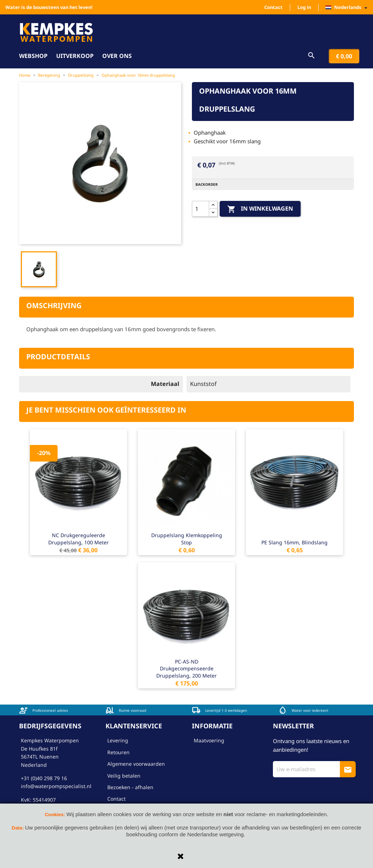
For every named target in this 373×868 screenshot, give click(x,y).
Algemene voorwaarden (136, 764)
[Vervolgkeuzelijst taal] (348, 8)
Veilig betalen (124, 776)
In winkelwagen (260, 209)
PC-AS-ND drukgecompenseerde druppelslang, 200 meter (186, 669)
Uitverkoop (75, 56)
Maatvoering (209, 740)
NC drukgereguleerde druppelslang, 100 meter (78, 539)
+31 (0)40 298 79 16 (44, 778)
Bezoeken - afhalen (130, 787)
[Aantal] (201, 209)
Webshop (33, 56)
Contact (273, 7)
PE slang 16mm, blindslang (295, 542)
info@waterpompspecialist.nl (56, 786)
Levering (118, 740)
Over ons (117, 56)
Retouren (118, 752)
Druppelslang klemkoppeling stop (187, 539)
